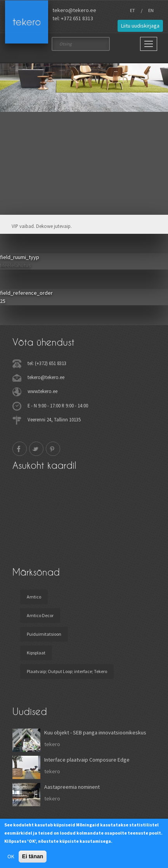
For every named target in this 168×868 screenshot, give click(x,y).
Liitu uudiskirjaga (140, 26)
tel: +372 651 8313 (73, 18)
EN (151, 10)
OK (11, 856)
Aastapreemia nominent (72, 787)
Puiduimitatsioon (44, 634)
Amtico (34, 597)
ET (132, 10)
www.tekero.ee (42, 391)
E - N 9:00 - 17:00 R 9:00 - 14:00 (58, 405)
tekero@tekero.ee (74, 10)
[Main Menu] (149, 44)
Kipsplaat (36, 653)
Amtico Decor (40, 615)
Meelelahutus (16, 265)
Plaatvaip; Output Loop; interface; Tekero (67, 671)
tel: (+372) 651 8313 (47, 363)
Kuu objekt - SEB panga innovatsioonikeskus (95, 732)
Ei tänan (33, 856)
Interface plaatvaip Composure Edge (87, 760)
